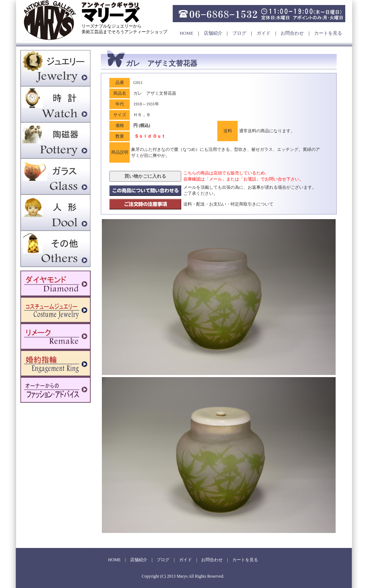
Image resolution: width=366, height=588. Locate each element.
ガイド (264, 33)
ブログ (239, 33)
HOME (187, 33)
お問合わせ (292, 33)
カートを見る (328, 33)
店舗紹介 (213, 33)
